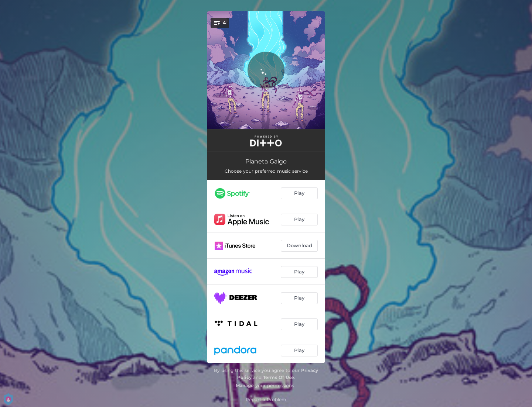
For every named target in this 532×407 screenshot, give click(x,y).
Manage (245, 385)
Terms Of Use (279, 377)
